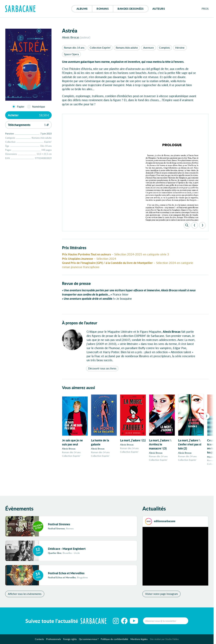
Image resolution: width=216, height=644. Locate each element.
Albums (82, 9)
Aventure (149, 48)
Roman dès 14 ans (74, 48)
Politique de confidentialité (114, 640)
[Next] (202, 227)
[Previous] (195, 227)
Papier (21, 107)
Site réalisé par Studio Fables (164, 640)
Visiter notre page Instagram (161, 595)
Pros (205, 9)
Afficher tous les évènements (25, 595)
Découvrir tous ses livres (102, 370)
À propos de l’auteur (80, 325)
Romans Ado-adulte (127, 48)
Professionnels (54, 640)
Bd (131, 9)
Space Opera (71, 54)
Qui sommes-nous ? (89, 640)
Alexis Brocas (71, 37)
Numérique (39, 107)
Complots (165, 48)
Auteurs (159, 9)
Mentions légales (139, 640)
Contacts (39, 640)
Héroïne (180, 48)
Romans (103, 9)
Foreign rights (70, 640)
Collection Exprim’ (100, 48)
